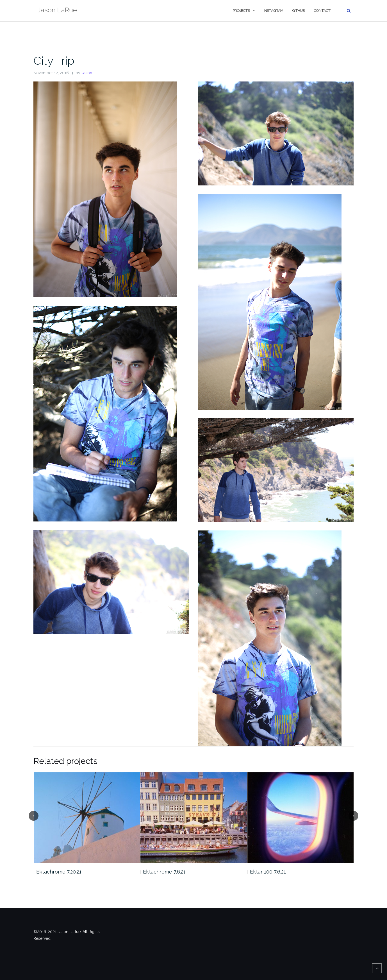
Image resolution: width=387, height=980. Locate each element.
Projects (241, 11)
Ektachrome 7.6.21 (164, 872)
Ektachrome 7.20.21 (59, 872)
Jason (87, 73)
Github (298, 11)
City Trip (54, 61)
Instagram (273, 11)
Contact (322, 11)
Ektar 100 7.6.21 (268, 872)
